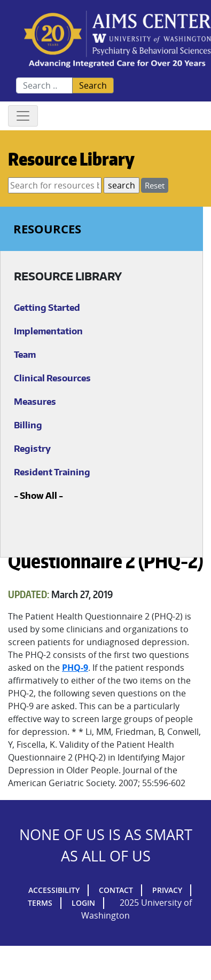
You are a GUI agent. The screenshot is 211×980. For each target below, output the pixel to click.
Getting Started (47, 308)
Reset (155, 185)
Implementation (48, 331)
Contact (116, 890)
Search (93, 85)
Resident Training (52, 472)
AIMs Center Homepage (118, 40)
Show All (38, 496)
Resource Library (71, 159)
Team (25, 355)
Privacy (167, 890)
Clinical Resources (52, 378)
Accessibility (54, 890)
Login (83, 903)
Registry (32, 449)
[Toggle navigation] (23, 116)
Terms (40, 903)
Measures (35, 402)
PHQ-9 (75, 668)
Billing (28, 425)
